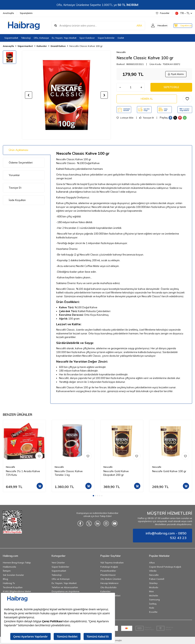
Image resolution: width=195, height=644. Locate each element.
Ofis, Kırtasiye (41, 38)
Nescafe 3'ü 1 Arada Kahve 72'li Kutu (23, 473)
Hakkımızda (9, 567)
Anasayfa (8, 46)
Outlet (121, 38)
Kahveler (42, 46)
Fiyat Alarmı (175, 74)
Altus (152, 563)
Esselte (153, 612)
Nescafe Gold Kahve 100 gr (169, 471)
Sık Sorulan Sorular (13, 575)
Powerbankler (108, 571)
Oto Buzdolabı (108, 587)
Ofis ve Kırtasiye (61, 579)
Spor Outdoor (87, 38)
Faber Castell (157, 579)
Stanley (153, 583)
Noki (152, 608)
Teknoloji (26, 38)
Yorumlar (14, 175)
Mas (151, 591)
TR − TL (184, 13)
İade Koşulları (17, 200)
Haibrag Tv (9, 583)
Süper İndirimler (106, 38)
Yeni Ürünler (58, 563)
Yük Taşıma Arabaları (112, 563)
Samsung (154, 600)
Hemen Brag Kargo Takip (17, 563)
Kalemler (105, 591)
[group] (66, 95)
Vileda (153, 571)
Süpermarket (11, 38)
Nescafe (121, 52)
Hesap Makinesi (109, 583)
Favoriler (163, 13)
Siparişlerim (26, 13)
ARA (133, 26)
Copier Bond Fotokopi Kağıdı (165, 567)
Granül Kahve (58, 46)
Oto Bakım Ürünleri (111, 579)
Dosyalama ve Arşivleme (66, 591)
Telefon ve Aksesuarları (65, 587)
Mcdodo (154, 587)
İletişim (7, 571)
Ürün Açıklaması (18, 150)
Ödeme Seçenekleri (21, 163)
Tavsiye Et (147, 120)
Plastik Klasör (108, 575)
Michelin (154, 596)
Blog (5, 579)
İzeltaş (153, 604)
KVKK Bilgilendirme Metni (17, 591)
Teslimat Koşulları (13, 587)
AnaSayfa (8, 13)
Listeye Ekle (125, 120)
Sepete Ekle (171, 88)
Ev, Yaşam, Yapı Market (64, 38)
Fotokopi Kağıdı (109, 567)
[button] (29, 95)
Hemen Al (147, 101)
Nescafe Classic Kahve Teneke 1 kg (69, 473)
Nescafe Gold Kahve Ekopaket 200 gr (116, 473)
